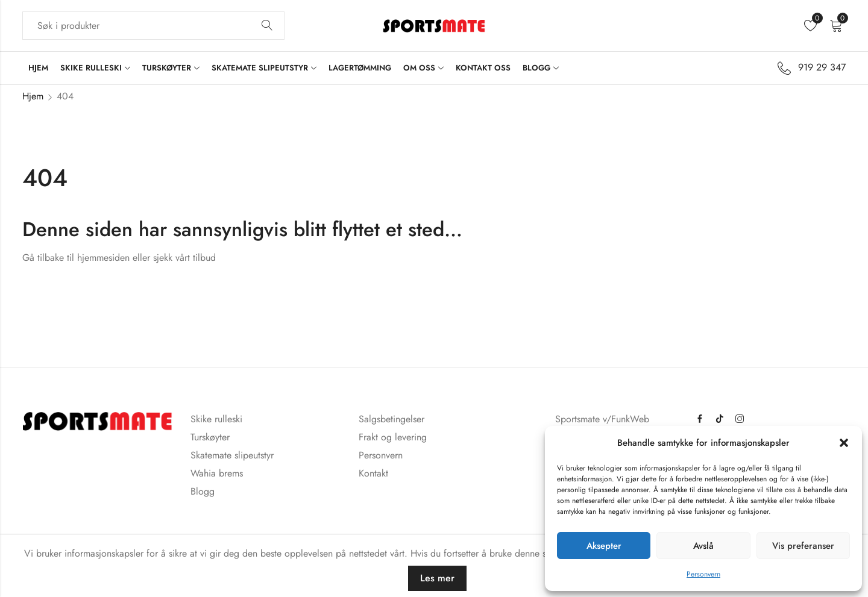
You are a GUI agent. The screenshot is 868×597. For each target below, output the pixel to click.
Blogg (203, 491)
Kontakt (373, 473)
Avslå (703, 546)
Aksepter (604, 546)
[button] (844, 443)
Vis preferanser (803, 546)
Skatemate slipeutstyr (232, 455)
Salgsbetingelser (392, 419)
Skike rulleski (216, 419)
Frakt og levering (393, 437)
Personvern (703, 574)
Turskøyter (210, 437)
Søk (267, 26)
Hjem (33, 96)
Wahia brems (217, 473)
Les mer (437, 578)
